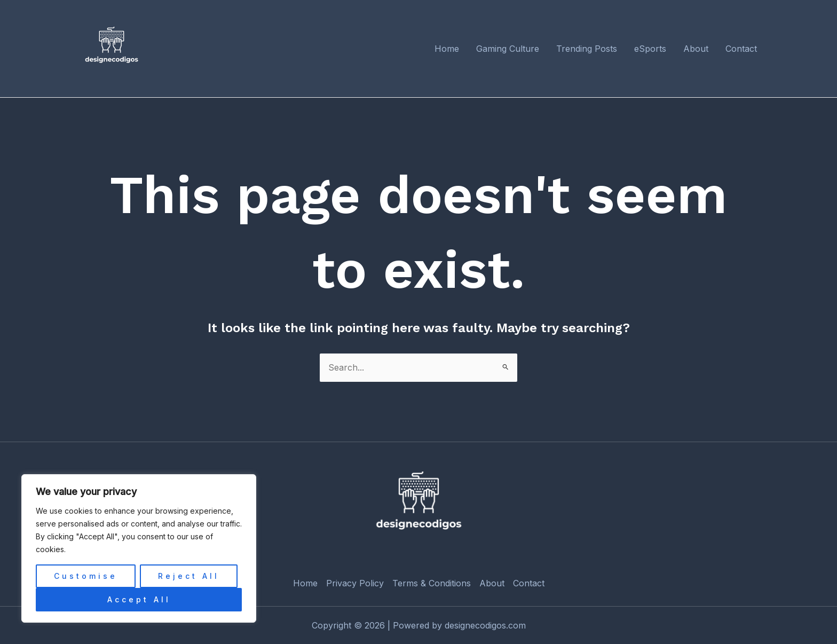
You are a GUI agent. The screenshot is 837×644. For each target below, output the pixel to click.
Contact (529, 583)
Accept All (139, 599)
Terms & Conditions (432, 583)
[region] (139, 548)
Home (305, 583)
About (492, 583)
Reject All (189, 576)
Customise (86, 576)
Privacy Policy (355, 583)
